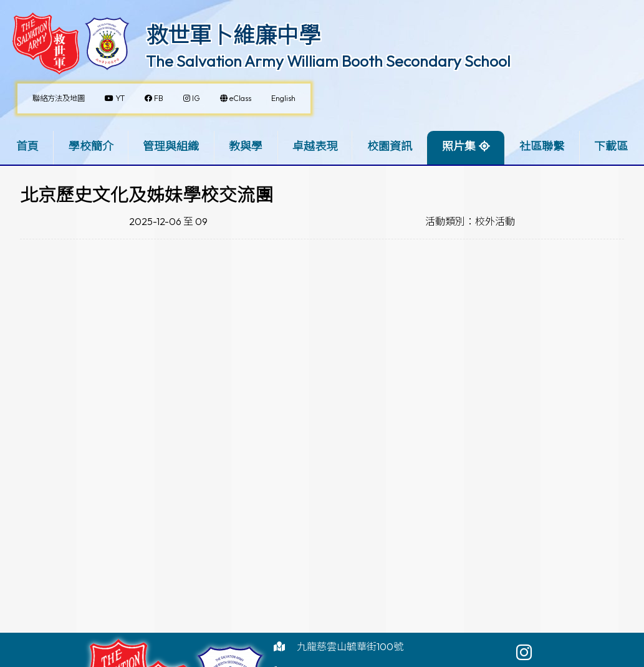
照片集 (459, 146)
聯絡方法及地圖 (59, 98)
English (283, 98)
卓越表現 (315, 146)
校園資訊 (390, 146)
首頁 (27, 146)
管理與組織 (171, 146)
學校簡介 (91, 146)
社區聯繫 (542, 146)
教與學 (246, 146)
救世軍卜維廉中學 (233, 35)
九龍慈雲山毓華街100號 (350, 646)
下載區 (611, 146)
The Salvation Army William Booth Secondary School (328, 61)
